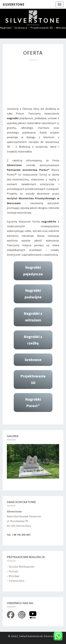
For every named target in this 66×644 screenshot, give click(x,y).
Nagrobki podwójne (33, 294)
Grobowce (33, 360)
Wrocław (14, 576)
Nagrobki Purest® (33, 402)
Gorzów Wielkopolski (22, 567)
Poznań (13, 571)
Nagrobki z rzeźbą (33, 340)
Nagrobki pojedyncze (33, 271)
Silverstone (13, 4)
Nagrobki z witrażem (33, 317)
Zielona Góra (17, 581)
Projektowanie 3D (33, 379)
